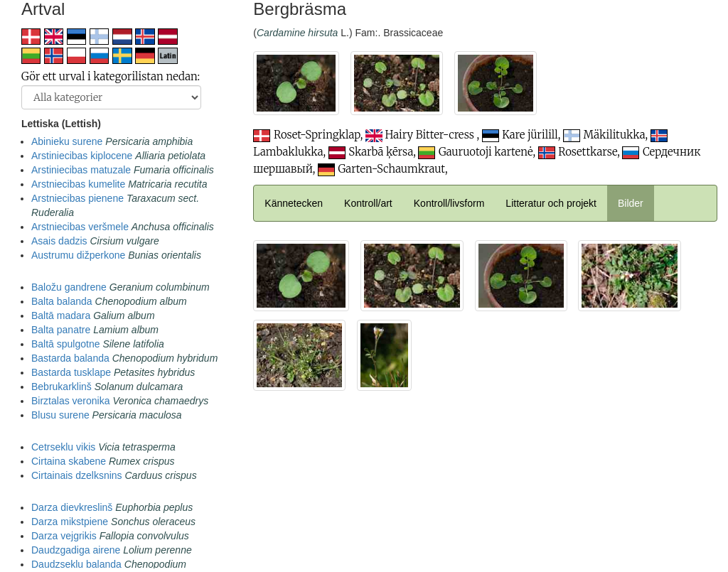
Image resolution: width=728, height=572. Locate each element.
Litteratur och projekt (551, 203)
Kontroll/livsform (449, 203)
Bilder (631, 203)
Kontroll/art (368, 203)
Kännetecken (294, 203)
